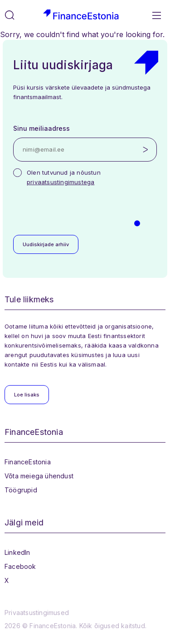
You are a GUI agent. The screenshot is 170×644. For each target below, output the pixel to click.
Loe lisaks (27, 395)
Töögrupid (21, 490)
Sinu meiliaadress (41, 128)
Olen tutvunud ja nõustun (64, 177)
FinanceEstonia (28, 462)
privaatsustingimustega (61, 182)
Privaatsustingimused (37, 613)
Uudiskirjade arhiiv (46, 244)
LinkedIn (17, 552)
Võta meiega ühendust (39, 476)
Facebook (20, 566)
